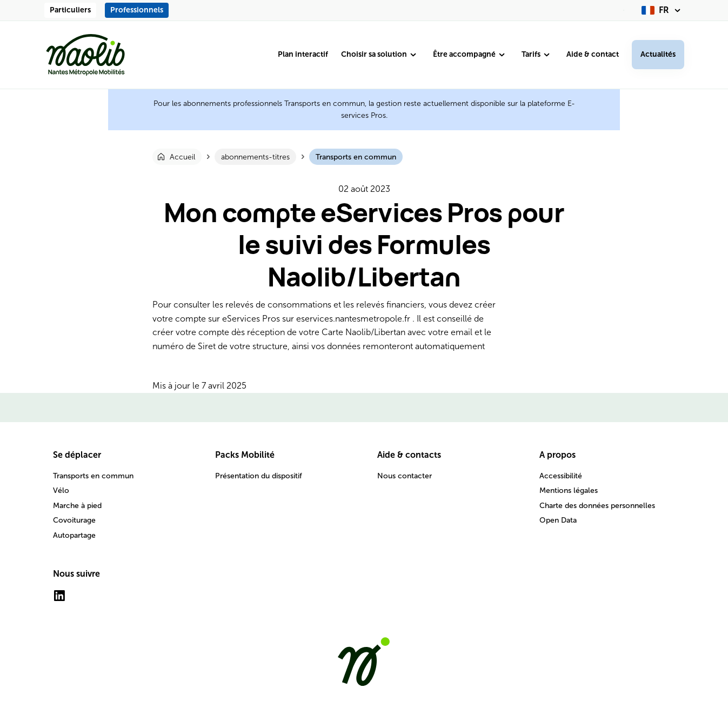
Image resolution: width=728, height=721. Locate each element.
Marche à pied (77, 506)
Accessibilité (561, 476)
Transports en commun (93, 476)
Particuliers (70, 10)
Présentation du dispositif (259, 476)
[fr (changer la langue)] (663, 10)
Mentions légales (569, 490)
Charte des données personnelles (597, 506)
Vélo (61, 490)
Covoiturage (74, 520)
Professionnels (137, 10)
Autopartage (74, 535)
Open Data (558, 520)
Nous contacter (405, 476)
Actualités (658, 54)
